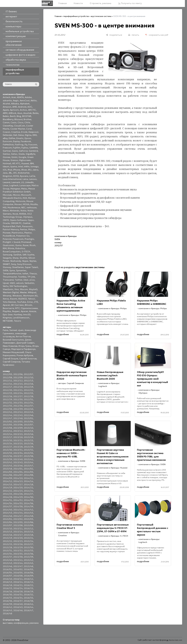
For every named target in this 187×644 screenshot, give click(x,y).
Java (5, 173)
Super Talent (31, 267)
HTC (18, 163)
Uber (26, 280)
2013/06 (18, 425)
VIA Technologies (18, 286)
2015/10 (7, 529)
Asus (20, 113)
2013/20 (7, 440)
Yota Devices (9, 302)
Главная (63, 3)
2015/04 (7, 522)
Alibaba (15, 104)
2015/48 (28, 566)
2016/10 (7, 579)
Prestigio (29, 239)
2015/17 (18, 535)
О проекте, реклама (100, 3)
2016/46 (18, 610)
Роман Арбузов (25, 355)
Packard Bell (9, 226)
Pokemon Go (23, 236)
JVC (15, 173)
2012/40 (28, 409)
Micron (16, 195)
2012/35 (7, 406)
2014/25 (7, 494)
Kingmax (7, 318)
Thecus (33, 274)
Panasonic (27, 226)
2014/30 (28, 497)
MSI (5, 208)
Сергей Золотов (28, 359)
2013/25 (18, 443)
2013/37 (18, 456)
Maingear (15, 189)
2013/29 (28, 447)
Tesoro (17, 321)
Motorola (20, 201)
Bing (19, 116)
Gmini (14, 157)
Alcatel (6, 104)
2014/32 (18, 500)
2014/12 (7, 481)
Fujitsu (25, 148)
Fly (26, 145)
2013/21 (18, 440)
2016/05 (18, 573)
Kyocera (24, 176)
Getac (14, 154)
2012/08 (7, 377)
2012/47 (7, 418)
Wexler (23, 292)
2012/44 (7, 415)
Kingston (7, 176)
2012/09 (18, 377)
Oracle (6, 223)
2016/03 (28, 569)
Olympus (28, 217)
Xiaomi (13, 299)
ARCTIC (32, 110)
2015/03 (28, 519)
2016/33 (7, 598)
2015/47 (18, 566)
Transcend (8, 280)
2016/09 (28, 576)
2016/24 (18, 588)
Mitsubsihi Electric (12, 198)
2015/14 (18, 532)
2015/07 (7, 525)
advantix (7, 101)
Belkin (6, 116)
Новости (78, 3)
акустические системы (101, 16)
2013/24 (7, 443)
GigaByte (30, 154)
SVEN (6, 270)
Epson (28, 138)
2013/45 (7, 466)
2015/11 (18, 529)
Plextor (28, 233)
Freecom (7, 148)
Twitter (18, 280)
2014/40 (7, 510)
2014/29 (18, 497)
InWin (27, 167)
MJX (25, 198)
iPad (10, 170)
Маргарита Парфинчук (23, 349)
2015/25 (7, 544)
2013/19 (28, 437)
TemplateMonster (12, 274)
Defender (7, 135)
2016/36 (7, 601)
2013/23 (28, 440)
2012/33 (18, 403)
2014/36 (28, 503)
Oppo (31, 220)
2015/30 (28, 547)
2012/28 (28, 396)
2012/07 (28, 374)
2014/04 (18, 472)
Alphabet (25, 104)
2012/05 (7, 374)
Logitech (14, 185)
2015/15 (28, 532)
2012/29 (7, 399)
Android (22, 107)
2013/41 (28, 459)
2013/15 (18, 434)
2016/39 (7, 604)
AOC (30, 107)
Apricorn (14, 110)
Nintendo (15, 211)
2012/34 (28, 403)
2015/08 (18, 525)
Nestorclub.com (175, 640)
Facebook (26, 141)
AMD (15, 107)
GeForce (23, 151)
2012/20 (7, 390)
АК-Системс (17, 305)
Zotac (30, 302)
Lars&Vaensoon (21, 318)
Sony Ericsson (24, 264)
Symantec (21, 270)
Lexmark (16, 182)
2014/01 (18, 469)
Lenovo (33, 179)
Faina (6, 330)
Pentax (24, 229)
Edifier (12, 138)
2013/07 (28, 425)
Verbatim (29, 283)
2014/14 (28, 481)
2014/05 (28, 472)
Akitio (34, 101)
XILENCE (23, 299)
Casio (14, 122)
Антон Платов (23, 336)
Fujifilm (17, 148)
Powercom (18, 239)
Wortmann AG (30, 296)
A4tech (6, 97)
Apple (6, 110)
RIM (5, 248)
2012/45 (18, 415)
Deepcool (33, 132)
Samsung (8, 255)
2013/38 (28, 456)
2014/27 (28, 494)
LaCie (32, 176)
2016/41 (28, 604)
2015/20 (18, 538)
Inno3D (27, 315)
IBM (32, 163)
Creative (16, 132)
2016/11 (18, 579)
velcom (20, 283)
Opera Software (18, 220)
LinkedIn (29, 182)
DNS (35, 135)
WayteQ (33, 289)
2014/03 (7, 472)
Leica (25, 179)
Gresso (14, 160)
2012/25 (28, 393)
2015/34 (7, 554)
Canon (6, 122)
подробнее (63, 334)
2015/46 (7, 566)
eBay (5, 138)
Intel (20, 167)
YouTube (21, 302)
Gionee (6, 157)
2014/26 (18, 494)
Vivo (17, 289)
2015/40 (7, 560)
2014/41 (18, 510)
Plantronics (17, 233)
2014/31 (7, 500)
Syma (12, 270)
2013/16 (28, 434)
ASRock (12, 113)
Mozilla (34, 204)
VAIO (12, 283)
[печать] (134, 35)
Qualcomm (8, 245)
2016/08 (18, 576)
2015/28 (7, 547)
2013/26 (28, 443)
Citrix (27, 122)
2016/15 (28, 582)
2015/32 (18, 550)
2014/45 (28, 513)
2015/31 (7, 550)
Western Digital (11, 292)
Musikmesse (14, 208)
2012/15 (18, 384)
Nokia (23, 211)
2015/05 (18, 522)
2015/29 (18, 547)
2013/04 (28, 422)
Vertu (6, 286)
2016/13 (7, 582)
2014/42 (28, 510)
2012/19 (28, 387)
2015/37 (7, 557)
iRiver (24, 170)
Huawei (25, 163)
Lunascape (25, 185)
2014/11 (28, 478)
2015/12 (28, 529)
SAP (24, 255)
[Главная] (47, 3)
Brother (27, 119)
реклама (34, 623)
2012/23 (7, 393)
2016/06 (28, 573)
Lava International (12, 179)
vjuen (21, 330)
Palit (19, 226)
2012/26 (7, 396)
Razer (26, 245)
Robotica (20, 248)
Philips (32, 229)
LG (23, 182)
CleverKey (8, 126)
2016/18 (7, 585)
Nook (15, 214)
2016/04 (7, 573)
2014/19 (7, 488)
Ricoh (32, 245)
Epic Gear (8, 315)
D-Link (24, 132)
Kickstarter (24, 173)
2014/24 (28, 491)
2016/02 (18, 569)
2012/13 (28, 381)
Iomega (35, 167)
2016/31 (18, 595)
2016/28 (18, 591)
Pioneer (7, 233)
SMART (6, 264)
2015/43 (7, 563)
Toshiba (22, 277)
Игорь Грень (25, 346)
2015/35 (18, 554)
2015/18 (28, 535)
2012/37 (28, 406)
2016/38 (28, 601)
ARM (5, 113)
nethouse (32, 208)
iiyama (14, 167)
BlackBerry (8, 119)
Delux (21, 135)
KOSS (16, 176)
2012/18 (18, 387)
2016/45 (7, 610)
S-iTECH (26, 252)
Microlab (7, 195)
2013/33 (7, 453)
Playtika (7, 311)
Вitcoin (28, 305)
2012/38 (7, 409)
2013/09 (18, 428)
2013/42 (7, 462)
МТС (17, 308)
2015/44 (18, 563)
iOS (5, 170)
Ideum (6, 167)
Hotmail (7, 163)
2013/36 (7, 456)
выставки (8, 623)
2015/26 (18, 544)
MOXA (26, 204)
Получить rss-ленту (130, 3)
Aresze (33, 311)
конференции (21, 623)
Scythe (31, 255)
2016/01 (7, 569)
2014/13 (18, 481)
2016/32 (28, 595)
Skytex (33, 261)
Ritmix (11, 248)
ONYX (6, 220)
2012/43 (28, 412)
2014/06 (7, 475)
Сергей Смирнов (12, 362)
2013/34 (18, 453)
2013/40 (18, 459)
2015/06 (28, 522)
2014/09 (7, 478)
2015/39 (28, 557)
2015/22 (7, 541)
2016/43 (18, 607)
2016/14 (18, 582)
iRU (30, 170)
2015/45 (28, 563)
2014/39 (28, 506)
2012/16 (28, 384)
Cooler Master (18, 129)
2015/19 (7, 538)
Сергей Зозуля (10, 359)
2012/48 (18, 418)
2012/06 (18, 374)
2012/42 (18, 412)
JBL (10, 173)
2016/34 (18, 598)
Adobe (28, 97)
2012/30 (18, 399)
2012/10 (28, 377)
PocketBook (9, 236)
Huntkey (18, 315)
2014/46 (7, 516)
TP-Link (31, 277)
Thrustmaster (10, 277)
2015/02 (18, 519)
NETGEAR (8, 321)
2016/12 (28, 579)
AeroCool (25, 101)
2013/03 (18, 422)
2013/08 (7, 428)
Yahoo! (31, 299)
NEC (23, 208)
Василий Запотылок (13, 340)
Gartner (7, 151)
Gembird (33, 151)
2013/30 (7, 450)
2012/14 (7, 384)
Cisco (20, 122)
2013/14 (7, 434)
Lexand (6, 182)
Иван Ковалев (10, 346)
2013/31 (18, 450)
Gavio (15, 151)
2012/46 (28, 415)
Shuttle (23, 258)
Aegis (16, 101)
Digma (28, 135)
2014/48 (28, 516)
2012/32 (7, 403)
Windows (17, 296)
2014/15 (7, 484)
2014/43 (7, 513)
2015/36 (28, 554)
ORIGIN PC (16, 223)
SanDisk (17, 255)
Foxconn (33, 145)
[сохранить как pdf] (157, 35)
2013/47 (28, 466)
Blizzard (18, 119)
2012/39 (18, 409)
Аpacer (6, 305)
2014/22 (7, 491)
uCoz (32, 280)
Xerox (6, 299)
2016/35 (28, 598)
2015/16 (7, 535)
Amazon (7, 107)
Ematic (20, 138)
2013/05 (7, 425)
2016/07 (7, 576)
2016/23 (7, 588)
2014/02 (28, 469)
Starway (7, 267)
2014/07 (18, 475)
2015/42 (28, 560)
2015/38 (18, 557)
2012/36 (18, 406)
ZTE (36, 302)
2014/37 (7, 506)
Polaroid (7, 239)
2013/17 (7, 437)
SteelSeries (18, 267)
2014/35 (18, 503)
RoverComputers (12, 252)
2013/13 (28, 431)
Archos (23, 110)
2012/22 (28, 390)
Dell (15, 135)
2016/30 (7, 595)
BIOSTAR (27, 116)
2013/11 (7, 431)
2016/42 (7, 607)
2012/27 (18, 396)
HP (13, 163)
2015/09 (28, 525)
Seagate (7, 258)
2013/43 (18, 462)
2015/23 (18, 541)
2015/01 (7, 519)
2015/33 (28, 550)
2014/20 (18, 488)
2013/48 (7, 469)
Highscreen (25, 160)
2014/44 (18, 513)
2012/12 (18, 381)
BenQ (13, 116)
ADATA (20, 97)
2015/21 (28, 538)
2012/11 (7, 381)
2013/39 (7, 459)
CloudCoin (20, 126)
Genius (6, 154)
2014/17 (18, 484)
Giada (22, 154)
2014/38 (18, 506)
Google (22, 157)
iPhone (17, 170)
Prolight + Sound (11, 242)
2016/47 (28, 610)
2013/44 (28, 462)
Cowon (6, 132)
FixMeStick (8, 145)
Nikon (6, 211)
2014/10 (18, 478)
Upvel (6, 283)
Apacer (24, 311)
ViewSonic (8, 289)
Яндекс (16, 311)
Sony (13, 264)
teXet (25, 274)
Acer (14, 97)
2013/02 (7, 422)
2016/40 (18, 604)
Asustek (27, 113)
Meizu (24, 189)
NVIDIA (23, 214)
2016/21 (18, 585)
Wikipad (32, 292)
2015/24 (28, 541)
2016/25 (28, 588)
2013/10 (28, 428)
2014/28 (7, 497)
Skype (25, 261)
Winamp (7, 296)
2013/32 (28, 450)
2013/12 (18, 431)
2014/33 (28, 500)
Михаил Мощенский (13, 352)
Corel (29, 129)
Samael (13, 330)
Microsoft (26, 195)
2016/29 (28, 591)
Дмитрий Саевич (25, 343)
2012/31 (28, 399)
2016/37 (18, 601)
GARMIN (34, 148)
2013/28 (18, 447)
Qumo (18, 245)
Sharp (16, 258)
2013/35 (28, 453)
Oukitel (27, 223)
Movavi (18, 204)
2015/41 (18, 560)
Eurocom (7, 141)
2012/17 (7, 387)
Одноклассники (29, 308)
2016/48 (7, 613)
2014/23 (18, 491)
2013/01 (28, 418)
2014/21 (28, 488)
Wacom (24, 289)
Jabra (35, 170)
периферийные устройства (76, 16)
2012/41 (7, 412)
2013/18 (18, 437)
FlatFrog (19, 145)
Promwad (26, 242)
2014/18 (28, 484)
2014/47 (18, 516)
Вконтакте (8, 308)
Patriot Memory (11, 229)
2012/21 (18, 390)
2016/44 (28, 607)
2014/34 (7, 503)
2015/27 (28, 544)
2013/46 (18, 466)
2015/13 (7, 532)
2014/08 (28, 475)
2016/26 (7, 591)
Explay (16, 141)
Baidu (36, 113)
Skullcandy (16, 261)
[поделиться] (114, 35)
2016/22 (28, 585)
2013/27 (7, 447)
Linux (5, 185)
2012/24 (18, 393)
